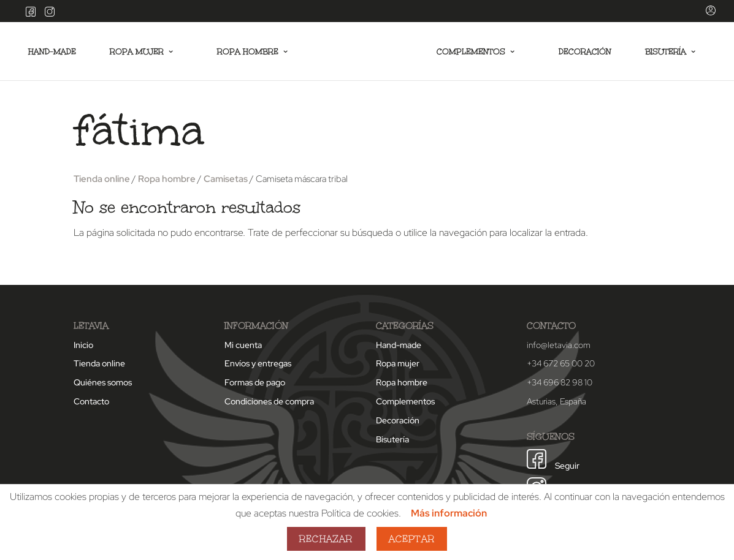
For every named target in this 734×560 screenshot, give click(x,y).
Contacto (91, 401)
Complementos (469, 52)
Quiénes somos (103, 382)
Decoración (584, 52)
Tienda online (102, 179)
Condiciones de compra (269, 401)
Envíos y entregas (258, 363)
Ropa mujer (138, 52)
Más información (449, 513)
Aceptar (412, 539)
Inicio (83, 345)
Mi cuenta (243, 345)
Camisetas (226, 179)
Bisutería (665, 52)
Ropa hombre (250, 52)
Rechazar (326, 539)
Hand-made (53, 52)
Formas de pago (255, 382)
